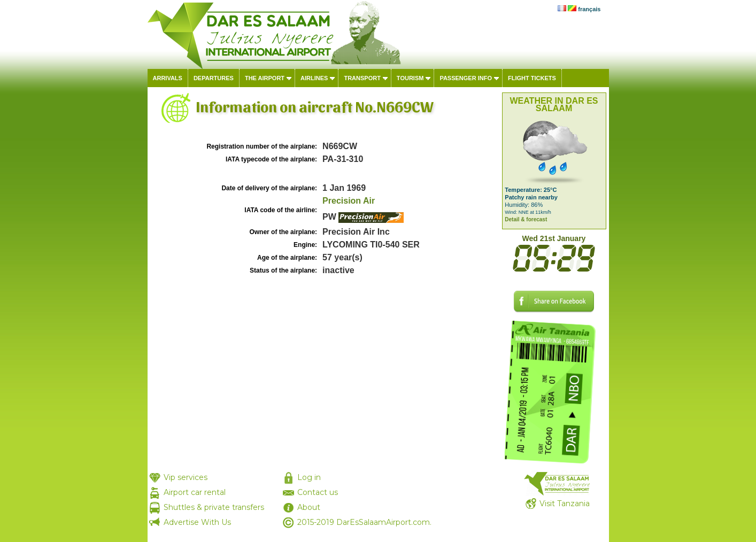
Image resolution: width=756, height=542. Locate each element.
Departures (214, 78)
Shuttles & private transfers (214, 507)
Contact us (318, 492)
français (589, 9)
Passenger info (466, 78)
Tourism (410, 78)
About (309, 507)
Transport (362, 78)
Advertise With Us (197, 522)
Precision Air (349, 201)
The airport (265, 78)
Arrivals (168, 78)
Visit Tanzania (565, 504)
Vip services (186, 477)
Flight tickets (532, 78)
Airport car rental (195, 492)
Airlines (314, 78)
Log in (309, 477)
